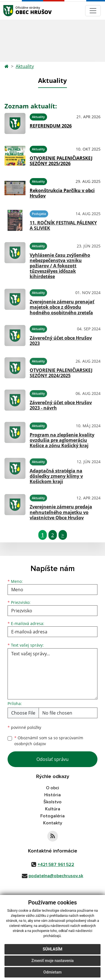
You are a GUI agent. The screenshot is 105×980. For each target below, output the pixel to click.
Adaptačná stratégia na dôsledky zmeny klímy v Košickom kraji (56, 476)
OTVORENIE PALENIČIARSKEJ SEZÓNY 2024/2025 (61, 373)
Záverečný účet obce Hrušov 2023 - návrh (61, 405)
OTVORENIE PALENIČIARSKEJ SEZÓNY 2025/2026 (61, 161)
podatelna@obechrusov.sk (56, 876)
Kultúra (53, 809)
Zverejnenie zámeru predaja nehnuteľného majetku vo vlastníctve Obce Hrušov (61, 512)
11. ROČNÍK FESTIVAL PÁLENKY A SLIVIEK (63, 225)
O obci (53, 788)
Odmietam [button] (53, 972)
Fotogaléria (53, 816)
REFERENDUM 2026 (51, 126)
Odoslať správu (53, 759)
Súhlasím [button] (53, 949)
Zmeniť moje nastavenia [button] (53, 961)
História (53, 795)
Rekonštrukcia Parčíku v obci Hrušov (62, 193)
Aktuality (25, 66)
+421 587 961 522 (56, 865)
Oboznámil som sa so (49, 741)
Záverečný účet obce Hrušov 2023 (61, 341)
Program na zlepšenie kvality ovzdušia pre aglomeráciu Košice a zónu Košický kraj (62, 440)
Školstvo (53, 802)
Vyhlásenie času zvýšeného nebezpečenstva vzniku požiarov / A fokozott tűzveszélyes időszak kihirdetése (60, 266)
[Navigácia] (93, 11)
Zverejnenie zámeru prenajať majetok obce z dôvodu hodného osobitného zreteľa (62, 307)
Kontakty (53, 823)
